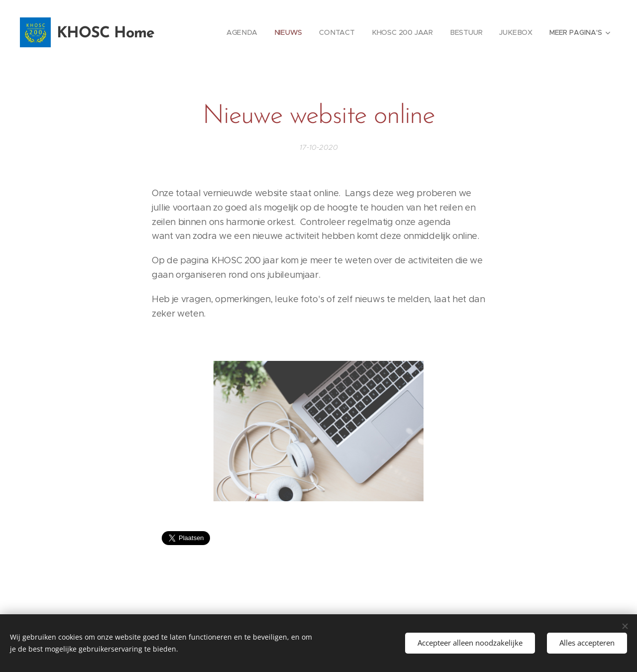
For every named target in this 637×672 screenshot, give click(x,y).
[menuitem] (243, 32)
